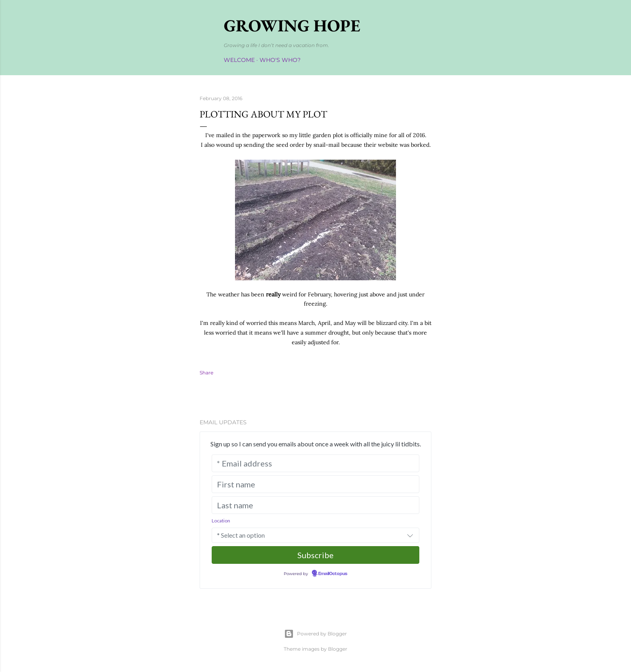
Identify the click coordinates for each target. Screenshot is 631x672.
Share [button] (206, 373)
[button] (410, 535)
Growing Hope (292, 26)
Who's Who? (280, 60)
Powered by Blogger (315, 634)
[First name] (315, 484)
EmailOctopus (333, 574)
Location (221, 521)
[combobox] (315, 535)
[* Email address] (315, 463)
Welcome (239, 60)
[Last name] (315, 505)
